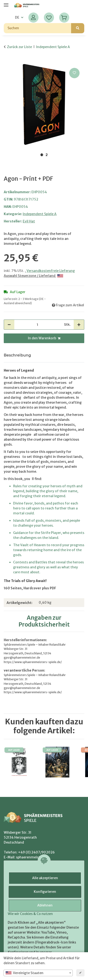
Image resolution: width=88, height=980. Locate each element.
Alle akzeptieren (45, 878)
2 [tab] (47, 155)
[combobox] (38, 973)
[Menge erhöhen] (79, 325)
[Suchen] (38, 28)
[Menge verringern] (9, 325)
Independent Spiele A (40, 214)
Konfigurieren (45, 892)
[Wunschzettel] (49, 18)
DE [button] (17, 17)
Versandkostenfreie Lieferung (51, 271)
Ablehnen (45, 905)
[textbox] (38, 973)
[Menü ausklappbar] (6, 3)
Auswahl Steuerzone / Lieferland (33, 276)
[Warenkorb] (64, 18)
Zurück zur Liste (19, 47)
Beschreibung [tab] (17, 355)
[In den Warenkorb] (8, 62)
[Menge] (37, 325)
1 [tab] (42, 155)
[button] (33, 18)
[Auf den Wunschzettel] (74, 73)
